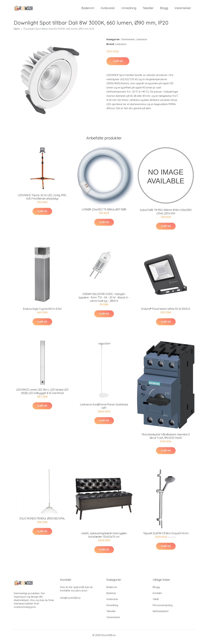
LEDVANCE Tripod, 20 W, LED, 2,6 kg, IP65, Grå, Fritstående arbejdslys (42, 200)
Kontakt (157, 596)
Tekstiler (148, 10)
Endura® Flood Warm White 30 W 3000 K (166, 312)
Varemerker (183, 10)
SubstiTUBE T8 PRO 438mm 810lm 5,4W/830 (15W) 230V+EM (166, 215)
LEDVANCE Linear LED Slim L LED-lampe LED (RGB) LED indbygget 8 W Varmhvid (42, 395)
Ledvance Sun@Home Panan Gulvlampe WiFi (104, 409)
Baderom (88, 10)
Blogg (164, 10)
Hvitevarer (108, 10)
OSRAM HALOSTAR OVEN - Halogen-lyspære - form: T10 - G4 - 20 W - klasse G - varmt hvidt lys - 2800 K (104, 301)
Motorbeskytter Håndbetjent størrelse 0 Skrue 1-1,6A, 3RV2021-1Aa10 (166, 439)
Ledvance (142, 43)
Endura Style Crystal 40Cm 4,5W (42, 312)
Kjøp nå (118, 64)
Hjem (17, 32)
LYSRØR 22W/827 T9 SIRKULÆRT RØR (104, 213)
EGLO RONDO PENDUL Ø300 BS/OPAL (42, 522)
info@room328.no (70, 601)
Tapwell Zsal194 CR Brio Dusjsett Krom (166, 537)
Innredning (129, 10)
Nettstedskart (161, 614)
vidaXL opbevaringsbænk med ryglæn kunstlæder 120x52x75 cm (104, 538)
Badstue (111, 596)
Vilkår (156, 602)
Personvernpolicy (163, 608)
